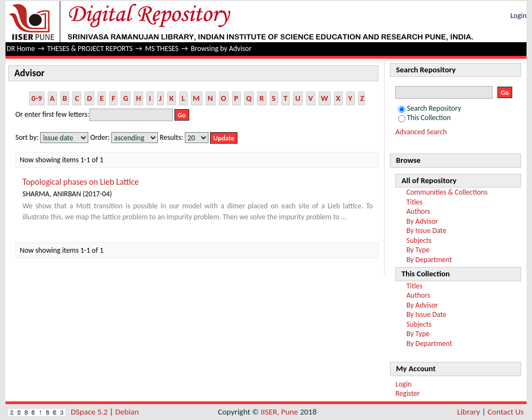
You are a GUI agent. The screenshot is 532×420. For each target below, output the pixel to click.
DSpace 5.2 (90, 412)
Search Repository (430, 108)
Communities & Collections (447, 192)
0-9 (36, 98)
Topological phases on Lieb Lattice (81, 182)
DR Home (21, 49)
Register (408, 393)
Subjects (419, 240)
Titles (414, 202)
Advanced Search (421, 132)
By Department (429, 260)
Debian (127, 412)
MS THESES (162, 49)
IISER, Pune (279, 412)
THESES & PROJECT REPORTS (90, 49)
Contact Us (506, 412)
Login (519, 16)
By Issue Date (426, 231)
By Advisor (422, 221)
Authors (418, 211)
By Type (418, 250)
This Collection (425, 118)
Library (469, 412)
